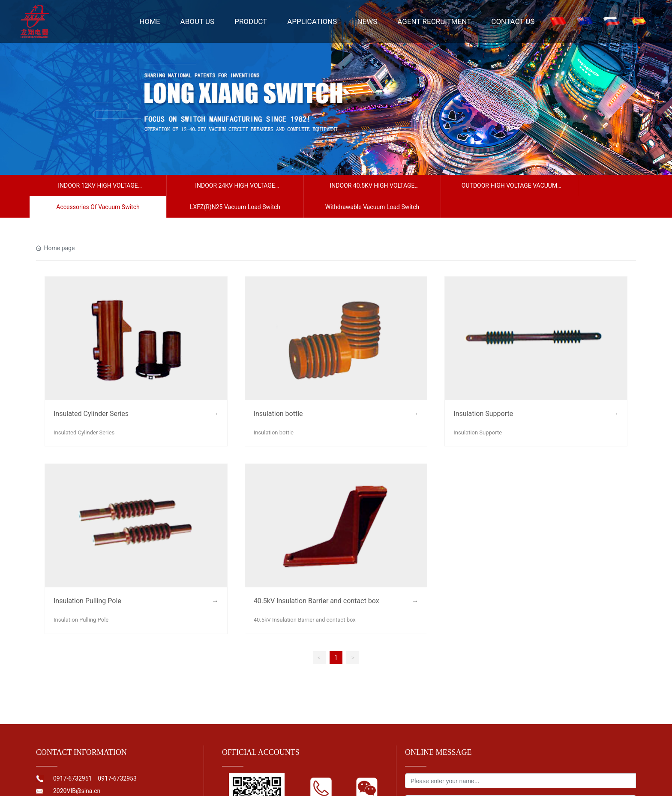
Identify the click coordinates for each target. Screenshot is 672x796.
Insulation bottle (278, 414)
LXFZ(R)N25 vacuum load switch (235, 207)
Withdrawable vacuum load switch (372, 207)
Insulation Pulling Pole (87, 601)
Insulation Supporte (483, 414)
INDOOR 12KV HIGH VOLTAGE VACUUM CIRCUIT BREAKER (98, 189)
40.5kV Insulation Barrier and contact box (316, 601)
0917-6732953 (117, 778)
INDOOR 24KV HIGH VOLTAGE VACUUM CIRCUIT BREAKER (235, 189)
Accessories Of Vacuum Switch (98, 207)
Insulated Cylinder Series (91, 414)
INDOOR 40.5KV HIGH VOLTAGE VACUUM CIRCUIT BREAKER (372, 189)
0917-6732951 (73, 778)
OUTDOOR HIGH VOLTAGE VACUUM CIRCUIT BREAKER (509, 189)
